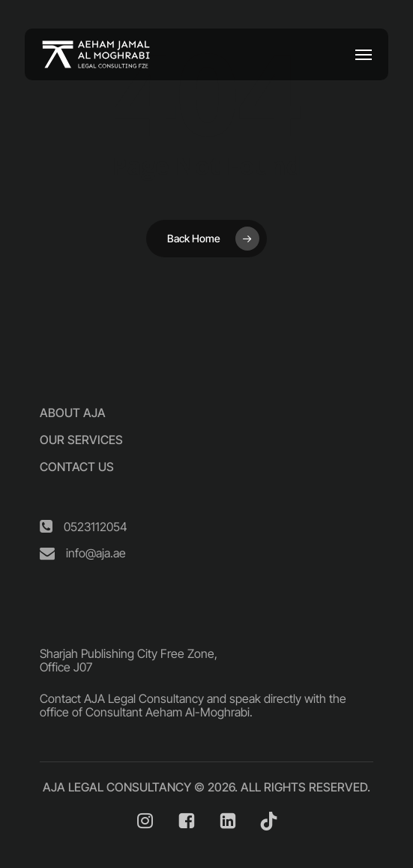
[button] (364, 55)
